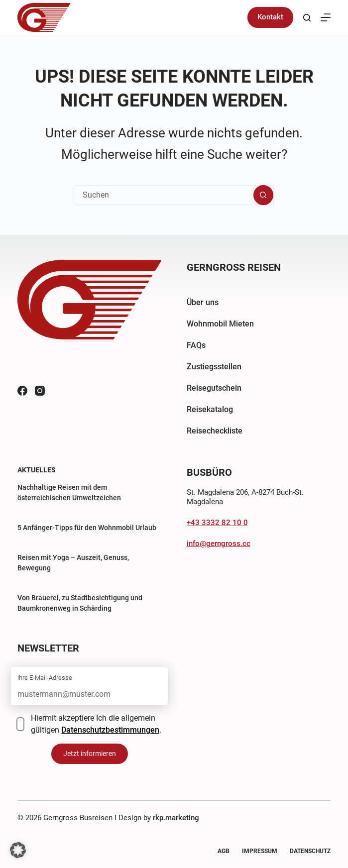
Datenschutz (310, 851)
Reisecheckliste (215, 431)
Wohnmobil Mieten (220, 324)
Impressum (260, 851)
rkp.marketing (176, 818)
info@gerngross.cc (219, 543)
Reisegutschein (214, 388)
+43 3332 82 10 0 (217, 523)
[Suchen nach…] (164, 195)
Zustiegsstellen (214, 367)
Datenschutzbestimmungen (110, 730)
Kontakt (270, 17)
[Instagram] (40, 391)
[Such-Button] (263, 195)
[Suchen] (307, 18)
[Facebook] (22, 391)
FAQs (196, 345)
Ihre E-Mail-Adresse (45, 678)
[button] (18, 850)
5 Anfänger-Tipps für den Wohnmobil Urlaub (87, 528)
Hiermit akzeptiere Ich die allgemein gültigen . (96, 724)
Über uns (203, 302)
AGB (224, 851)
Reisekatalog (210, 409)
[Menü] (326, 17)
